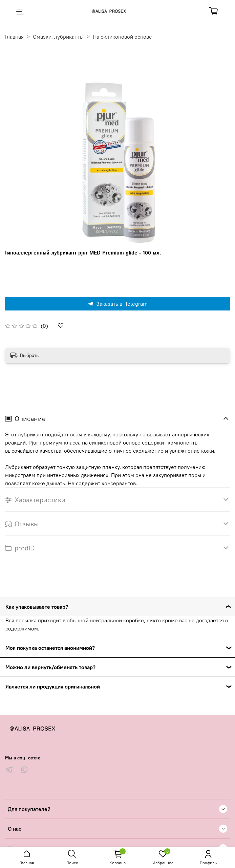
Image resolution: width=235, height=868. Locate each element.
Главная (14, 37)
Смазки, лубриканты (58, 37)
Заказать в (117, 304)
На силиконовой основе (122, 37)
